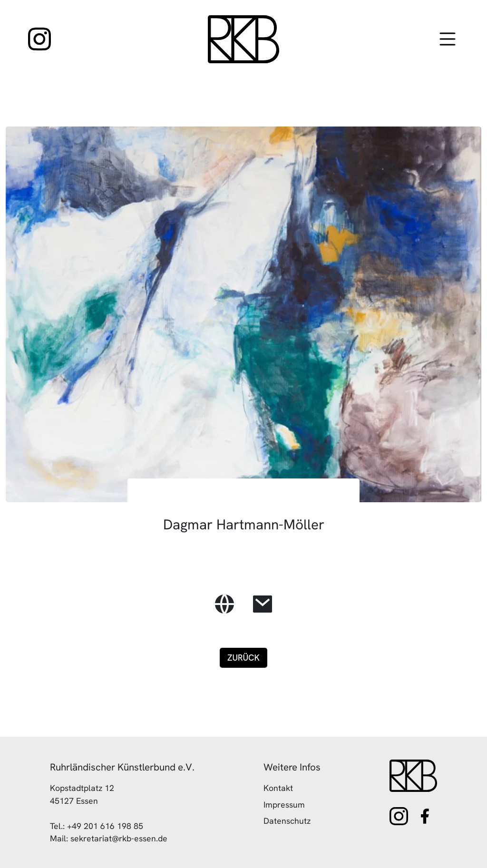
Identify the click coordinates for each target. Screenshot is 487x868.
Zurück (243, 658)
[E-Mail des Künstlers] (263, 604)
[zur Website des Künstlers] (224, 604)
